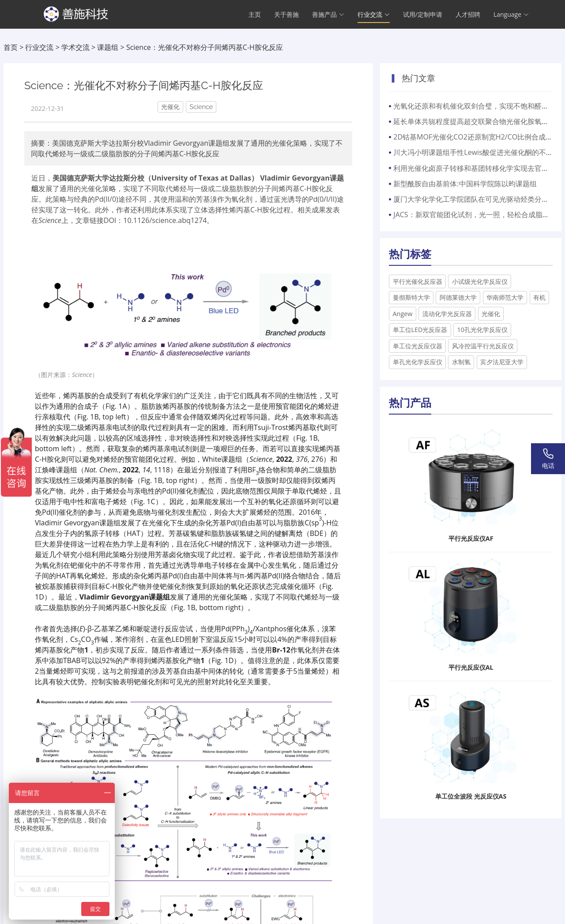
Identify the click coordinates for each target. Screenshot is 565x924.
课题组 (108, 47)
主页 (255, 16)
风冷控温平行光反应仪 (483, 346)
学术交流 (75, 47)
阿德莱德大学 (458, 297)
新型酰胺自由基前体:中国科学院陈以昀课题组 (465, 184)
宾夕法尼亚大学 (502, 362)
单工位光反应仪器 (418, 346)
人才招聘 (468, 16)
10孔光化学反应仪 (482, 330)
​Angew (403, 314)
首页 (11, 47)
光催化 (491, 314)
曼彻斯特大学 (411, 297)
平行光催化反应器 (418, 281)
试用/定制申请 (423, 16)
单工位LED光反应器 (420, 330)
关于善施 (286, 16)
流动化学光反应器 (447, 314)
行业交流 (39, 47)
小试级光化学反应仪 (480, 281)
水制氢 (461, 362)
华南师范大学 (505, 297)
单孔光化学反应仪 (418, 362)
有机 (539, 297)
